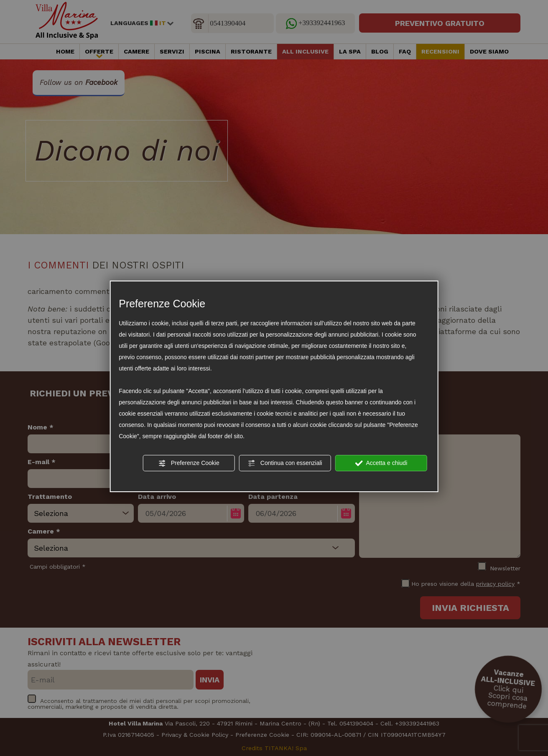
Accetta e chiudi (381, 463)
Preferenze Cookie (189, 463)
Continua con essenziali (285, 463)
